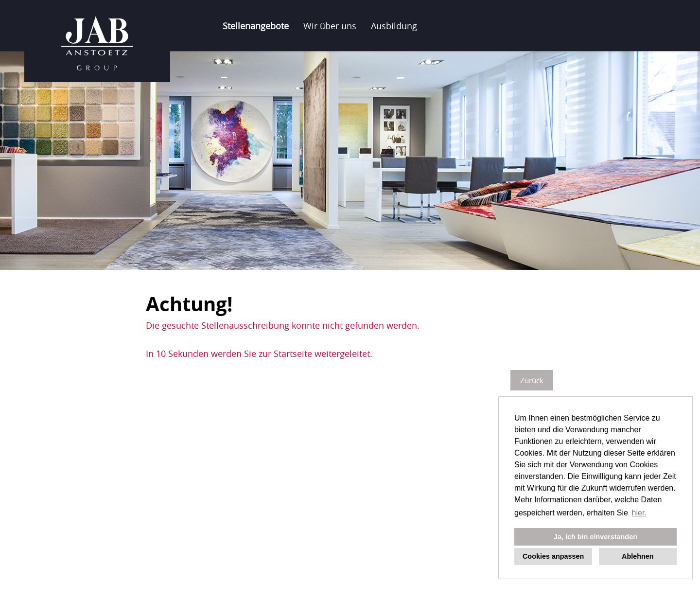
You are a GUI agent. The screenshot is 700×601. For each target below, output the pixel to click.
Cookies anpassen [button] (553, 556)
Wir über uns (330, 26)
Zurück (532, 380)
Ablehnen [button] (638, 556)
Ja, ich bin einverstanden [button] (595, 537)
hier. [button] (639, 513)
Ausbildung (394, 26)
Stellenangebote (256, 26)
